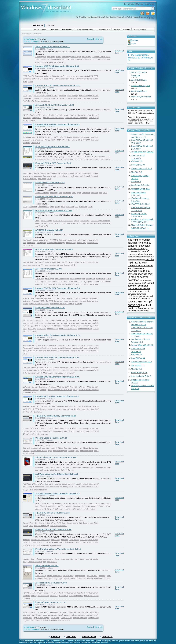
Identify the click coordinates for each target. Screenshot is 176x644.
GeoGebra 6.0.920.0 (140, 185)
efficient (97, 223)
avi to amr (66, 620)
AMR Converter (69, 612)
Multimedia (76, 509)
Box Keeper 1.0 (138, 365)
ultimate (36, 98)
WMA (59, 140)
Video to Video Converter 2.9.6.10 (51, 438)
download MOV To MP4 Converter (63, 387)
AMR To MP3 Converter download (84, 79)
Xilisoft (64, 470)
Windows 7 (37, 118)
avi (29, 448)
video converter (63, 370)
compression (80, 576)
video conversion (90, 59)
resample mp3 (41, 223)
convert (71, 451)
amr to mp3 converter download (140, 268)
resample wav (55, 223)
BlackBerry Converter (43, 431)
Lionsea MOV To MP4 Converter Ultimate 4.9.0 (57, 377)
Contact (140, 4)
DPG (61, 542)
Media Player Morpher (141, 97)
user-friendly (73, 96)
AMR (68, 59)
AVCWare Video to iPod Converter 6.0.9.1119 (57, 474)
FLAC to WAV (105, 159)
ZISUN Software (42, 193)
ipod (52, 509)
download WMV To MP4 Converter (47, 301)
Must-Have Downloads (85, 29)
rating (57, 41)
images (38, 509)
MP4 (34, 392)
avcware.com (38, 487)
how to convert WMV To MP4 (62, 304)
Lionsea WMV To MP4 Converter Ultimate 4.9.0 (58, 288)
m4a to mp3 (74, 323)
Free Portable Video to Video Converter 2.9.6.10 (58, 549)
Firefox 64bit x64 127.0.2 (142, 152)
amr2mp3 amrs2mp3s (101, 57)
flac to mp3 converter (67, 593)
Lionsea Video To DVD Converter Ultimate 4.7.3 (58, 335)
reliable (65, 262)
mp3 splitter (32, 331)
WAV (37, 221)
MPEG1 (61, 506)
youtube (26, 451)
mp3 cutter (39, 323)
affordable (33, 207)
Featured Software (40, 29)
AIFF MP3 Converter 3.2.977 (49, 269)
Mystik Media (69, 578)
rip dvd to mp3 (40, 173)
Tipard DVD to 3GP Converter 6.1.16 (53, 513)
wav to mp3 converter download (140, 277)
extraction (38, 176)
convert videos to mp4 (65, 484)
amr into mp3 (76, 59)
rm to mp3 (32, 329)
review (30, 82)
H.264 (62, 509)
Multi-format (55, 470)
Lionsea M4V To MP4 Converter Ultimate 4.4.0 (57, 396)
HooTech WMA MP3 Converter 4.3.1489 (54, 249)
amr (60, 193)
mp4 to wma (28, 262)
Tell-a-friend (129, 4)
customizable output (39, 451)
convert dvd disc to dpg (40, 540)
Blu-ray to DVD (56, 467)
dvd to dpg (56, 540)
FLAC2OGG (48, 157)
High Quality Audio (62, 157)
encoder (39, 157)
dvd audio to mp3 (30, 179)
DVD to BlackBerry (56, 428)
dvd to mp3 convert (83, 173)
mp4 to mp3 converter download (141, 284)
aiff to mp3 (49, 279)
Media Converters (91, 448)
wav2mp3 (39, 226)
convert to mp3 (55, 326)
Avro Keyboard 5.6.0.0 (141, 376)
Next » (44, 39)
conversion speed (60, 451)
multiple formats (65, 348)
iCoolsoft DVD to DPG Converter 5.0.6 (53, 530)
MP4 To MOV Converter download (54, 367)
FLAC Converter (85, 159)
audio (38, 59)
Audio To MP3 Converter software (37, 101)
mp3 (79, 193)
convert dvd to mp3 (66, 176)
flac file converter (76, 596)
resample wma (81, 262)
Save (117, 53)
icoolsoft (95, 176)
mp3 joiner (42, 329)
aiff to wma (101, 279)
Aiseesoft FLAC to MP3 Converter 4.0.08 (55, 105)
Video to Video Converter (61, 448)
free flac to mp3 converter (76, 118)
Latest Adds (54, 29)
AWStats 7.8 (137, 161)
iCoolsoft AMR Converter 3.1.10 (51, 602)
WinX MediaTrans (139, 91)
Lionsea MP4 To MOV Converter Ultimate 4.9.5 (57, 357)
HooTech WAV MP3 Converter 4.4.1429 (54, 211)
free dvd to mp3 (50, 176)
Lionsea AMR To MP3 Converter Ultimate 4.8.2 (57, 66)
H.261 (68, 509)
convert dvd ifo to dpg (89, 542)
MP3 (56, 62)
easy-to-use (44, 240)
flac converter (43, 596)
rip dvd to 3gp (44, 523)
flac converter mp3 (60, 115)
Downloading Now (104, 29)
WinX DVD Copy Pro (140, 86)
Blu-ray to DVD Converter (93, 467)
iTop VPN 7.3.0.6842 (140, 204)
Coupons (127, 29)
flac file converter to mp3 (53, 118)
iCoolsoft (47, 620)
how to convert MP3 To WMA (43, 140)
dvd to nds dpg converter (51, 545)
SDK (56, 509)
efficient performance (78, 320)
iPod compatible (66, 487)
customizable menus (68, 351)
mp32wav (66, 223)
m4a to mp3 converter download (140, 244)
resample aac (28, 245)
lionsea (26, 406)
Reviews (117, 29)
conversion (85, 221)
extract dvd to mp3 (66, 173)
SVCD (92, 503)
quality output (82, 484)
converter (51, 57)
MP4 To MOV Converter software (84, 367)
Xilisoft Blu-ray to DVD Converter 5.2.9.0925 (56, 457)
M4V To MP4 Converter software (42, 409)
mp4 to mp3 (62, 323)
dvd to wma (28, 176)
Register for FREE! (141, 123)
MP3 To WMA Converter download (74, 137)
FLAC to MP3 (56, 159)
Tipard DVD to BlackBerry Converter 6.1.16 (56, 416)
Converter (27, 79)
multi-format (36, 448)
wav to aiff (90, 279)
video (93, 509)
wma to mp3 (54, 265)
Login (133, 43)
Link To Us (150, 4)
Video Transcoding (48, 506)
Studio (32, 115)
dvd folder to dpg (35, 542)
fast (59, 262)
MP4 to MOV (42, 373)
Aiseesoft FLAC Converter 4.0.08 (51, 583)
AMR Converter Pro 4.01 (47, 566)
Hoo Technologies (70, 159)
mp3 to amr (92, 576)
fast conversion (77, 370)
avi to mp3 (43, 326)
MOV (75, 390)
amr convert (41, 576)
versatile (65, 540)
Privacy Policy (89, 637)
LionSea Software (90, 98)
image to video (89, 506)
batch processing (62, 279)
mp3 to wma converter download (138, 264)
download (67, 193)
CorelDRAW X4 (138, 165)
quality (58, 57)
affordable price (75, 282)
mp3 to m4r (28, 320)
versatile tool (93, 243)
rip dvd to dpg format (31, 545)
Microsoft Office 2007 (141, 189)
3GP (31, 526)
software (62, 62)
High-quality (44, 470)
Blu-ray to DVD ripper (72, 467)
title (41, 41)
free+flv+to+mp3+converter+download (140, 296)
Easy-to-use (88, 523)
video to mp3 (53, 329)
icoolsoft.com (50, 323)
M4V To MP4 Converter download (59, 406)
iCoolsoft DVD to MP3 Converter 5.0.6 (53, 163)
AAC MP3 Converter (58, 240)
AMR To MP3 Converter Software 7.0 (53, 47)
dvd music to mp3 (82, 176)
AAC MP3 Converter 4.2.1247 (49, 230)
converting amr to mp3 (71, 57)
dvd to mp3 (28, 173)
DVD (49, 179)
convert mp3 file (42, 320)
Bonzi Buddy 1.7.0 (139, 373)
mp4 (50, 451)
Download (119, 51)
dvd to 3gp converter (59, 526)
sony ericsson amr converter (36, 612)
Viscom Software (73, 506)
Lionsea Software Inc (89, 301)
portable (56, 559)
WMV (108, 506)
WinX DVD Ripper (139, 80)
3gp (37, 506)
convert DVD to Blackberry (35, 428)
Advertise (55, 637)
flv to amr (55, 618)
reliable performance (49, 348)
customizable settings (56, 243)
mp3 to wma (43, 265)
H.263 (38, 503)
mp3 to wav (88, 223)
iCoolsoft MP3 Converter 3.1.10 (50, 308)
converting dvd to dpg (89, 540)
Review (73, 115)
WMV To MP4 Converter (39, 304)
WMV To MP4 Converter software (74, 298)
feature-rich (77, 448)
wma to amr (66, 618)
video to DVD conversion (83, 348)
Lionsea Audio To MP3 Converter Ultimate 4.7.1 (58, 85)
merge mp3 (28, 323)
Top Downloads (68, 29)
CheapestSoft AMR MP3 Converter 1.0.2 (54, 197)
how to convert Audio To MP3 (46, 96)
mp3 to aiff (46, 282)
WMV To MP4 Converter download (37, 298)
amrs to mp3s (47, 62)
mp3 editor (93, 320)
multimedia (83, 503)
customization (36, 620)
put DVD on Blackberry (75, 431)
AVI (49, 503)
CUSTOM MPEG (70, 503)
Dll (53, 503)
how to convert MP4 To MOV (35, 370)
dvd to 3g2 (77, 523)
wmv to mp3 (51, 262)
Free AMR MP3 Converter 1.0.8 (50, 183)
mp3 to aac (87, 240)
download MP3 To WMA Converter (38, 137)
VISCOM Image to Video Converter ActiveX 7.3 (58, 493)
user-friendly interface (68, 329)
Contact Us (107, 637)
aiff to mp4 (94, 284)
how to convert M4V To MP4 (68, 409)
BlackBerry (27, 431)
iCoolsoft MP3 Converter (72, 326)
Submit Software (140, 29)
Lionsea (69, 76)
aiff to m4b (66, 284)
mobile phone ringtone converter (72, 615)
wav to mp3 (46, 221)
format (95, 173)
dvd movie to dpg (72, 542)
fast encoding (53, 351)
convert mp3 (88, 326)
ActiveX (58, 503)
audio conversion (57, 59)
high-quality (45, 98)
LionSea (56, 298)
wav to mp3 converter (101, 221)
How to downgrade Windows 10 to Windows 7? (140, 58)
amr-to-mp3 (87, 57)
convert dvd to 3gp (42, 526)
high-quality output (30, 240)
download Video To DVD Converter (71, 345)
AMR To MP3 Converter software (37, 76)
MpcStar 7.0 (137, 172)
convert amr (56, 620)
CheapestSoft (43, 207)
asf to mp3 (39, 262)
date (62, 41)
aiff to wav (57, 284)
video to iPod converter (84, 487)
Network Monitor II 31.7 (142, 169)
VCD (44, 503)
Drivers (51, 26)
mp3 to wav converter (63, 221)
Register (135, 40)
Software (38, 26)
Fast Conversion (77, 157)
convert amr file (80, 618)
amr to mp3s (41, 57)
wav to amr (68, 576)
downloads (49, 41)
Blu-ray (71, 470)
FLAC (25, 115)
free (101, 193)
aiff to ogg (48, 284)
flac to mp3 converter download (138, 253)
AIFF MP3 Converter (80, 284)
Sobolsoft (45, 59)
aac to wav (41, 243)
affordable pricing (30, 345)
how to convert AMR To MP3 (86, 76)
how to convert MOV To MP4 (60, 390)
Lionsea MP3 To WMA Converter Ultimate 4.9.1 (58, 124)
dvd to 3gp (61, 523)
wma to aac (71, 243)
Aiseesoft (46, 115)
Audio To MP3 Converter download (66, 98)
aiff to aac (40, 279)
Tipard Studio (71, 428)
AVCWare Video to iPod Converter (38, 484)
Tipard (26, 523)
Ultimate (55, 76)
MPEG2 (46, 509)
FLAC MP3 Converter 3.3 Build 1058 (53, 147)
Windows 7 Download (32, 34)
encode (102, 157)
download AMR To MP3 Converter (54, 79)
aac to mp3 (81, 243)
